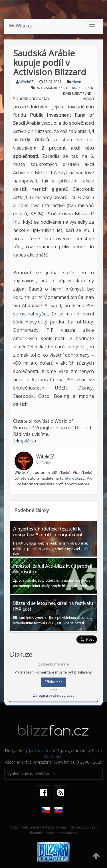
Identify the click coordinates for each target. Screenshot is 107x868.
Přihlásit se (53, 682)
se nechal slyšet (31, 314)
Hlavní (77, 82)
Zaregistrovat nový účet (53, 696)
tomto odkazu (72, 479)
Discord (83, 428)
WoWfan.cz (21, 26)
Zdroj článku (25, 441)
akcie (76, 88)
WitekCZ (27, 82)
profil (60, 484)
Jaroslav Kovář (42, 751)
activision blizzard (53, 88)
